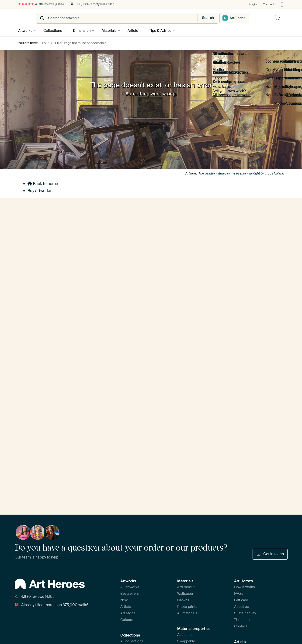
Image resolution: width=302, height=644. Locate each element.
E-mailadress (174, 217)
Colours (127, 369)
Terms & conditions (28, 451)
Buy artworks (39, 190)
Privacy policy (107, 451)
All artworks (130, 336)
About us (241, 356)
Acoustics (185, 384)
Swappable (186, 390)
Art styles (128, 362)
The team (242, 369)
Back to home (43, 183)
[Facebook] (50, 426)
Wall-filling (186, 416)
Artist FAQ (242, 403)
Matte (182, 403)
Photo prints (187, 356)
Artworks (25, 30)
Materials (113, 30)
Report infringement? (79, 451)
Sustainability (245, 362)
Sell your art (244, 397)
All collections (132, 390)
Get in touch (270, 303)
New (124, 349)
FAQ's (239, 343)
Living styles (130, 403)
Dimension (84, 30)
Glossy (183, 410)
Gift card (241, 349)
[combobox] (140, 18)
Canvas (183, 349)
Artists (137, 30)
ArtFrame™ (186, 336)
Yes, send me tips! (183, 240)
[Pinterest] (43, 426)
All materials (187, 362)
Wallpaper (185, 343)
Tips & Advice (166, 30)
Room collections (135, 397)
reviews (41, 4)
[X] (57, 426)
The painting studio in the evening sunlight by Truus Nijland (241, 173)
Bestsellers (130, 343)
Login (253, 4)
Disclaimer (53, 451)
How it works (245, 336)
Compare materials (193, 423)
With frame (186, 397)
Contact (268, 4)
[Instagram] (35, 426)
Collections (54, 30)
